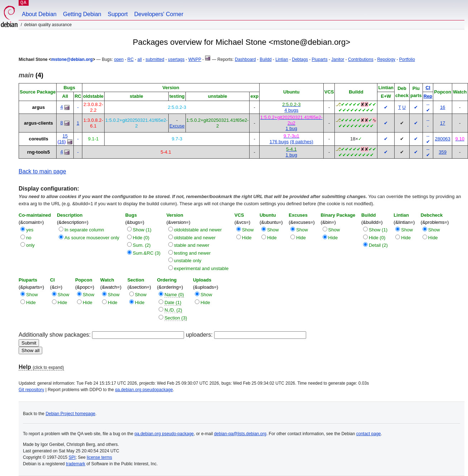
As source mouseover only (92, 238)
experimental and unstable (201, 268)
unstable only (188, 261)
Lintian (282, 59)
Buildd (266, 59)
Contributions (361, 59)
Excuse (177, 126)
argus (38, 107)
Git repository (31, 390)
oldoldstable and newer (198, 230)
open (119, 59)
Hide (247, 238)
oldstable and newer (195, 238)
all (140, 59)
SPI (72, 457)
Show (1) (142, 230)
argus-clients (38, 123)
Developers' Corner (159, 14)
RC (131, 59)
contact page (369, 434)
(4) (31, 75)
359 (443, 152)
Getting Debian (82, 14)
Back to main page (42, 171)
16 (443, 107)
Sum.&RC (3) (147, 253)
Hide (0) (141, 238)
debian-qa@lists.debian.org (240, 434)
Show (248, 230)
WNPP (195, 59)
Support (118, 14)
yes (30, 230)
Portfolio (407, 59)
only (30, 245)
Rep (428, 96)
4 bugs (291, 110)
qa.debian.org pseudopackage (144, 390)
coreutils (38, 139)
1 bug (292, 128)
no (29, 238)
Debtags (300, 59)
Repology (386, 59)
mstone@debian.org (72, 59)
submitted (155, 59)
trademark (76, 464)
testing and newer (192, 253)
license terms (99, 457)
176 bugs (279, 142)
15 (65, 136)
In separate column (84, 230)
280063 (442, 139)
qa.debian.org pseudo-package (164, 434)
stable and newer (192, 245)
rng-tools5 (39, 152)
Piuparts (320, 59)
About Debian (39, 14)
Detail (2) (378, 245)
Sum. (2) (142, 245)
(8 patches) (302, 142)
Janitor (338, 59)
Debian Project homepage (70, 414)
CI (428, 88)
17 (443, 123)
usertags (176, 59)
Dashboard (245, 59)
